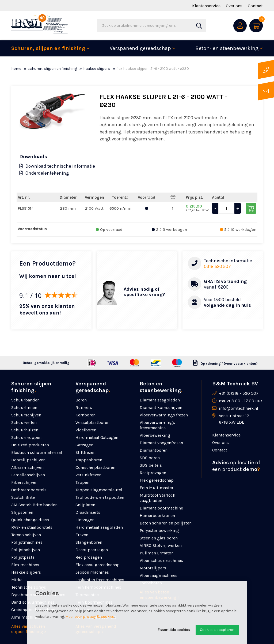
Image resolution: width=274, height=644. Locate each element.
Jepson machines (92, 572)
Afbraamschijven (27, 467)
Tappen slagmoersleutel (99, 490)
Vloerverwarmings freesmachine (157, 425)
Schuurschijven (26, 415)
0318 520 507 (217, 266)
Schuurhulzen (25, 430)
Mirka (17, 580)
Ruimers (84, 407)
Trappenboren (89, 460)
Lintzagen (85, 520)
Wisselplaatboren (92, 422)
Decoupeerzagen (92, 550)
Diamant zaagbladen (160, 400)
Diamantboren (154, 450)
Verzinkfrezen (88, 475)
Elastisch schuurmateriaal (37, 452)
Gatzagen (84, 445)
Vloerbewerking (155, 435)
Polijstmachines (27, 542)
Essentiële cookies (174, 630)
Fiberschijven (24, 482)
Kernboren (85, 415)
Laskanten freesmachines (100, 580)
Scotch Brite (23, 497)
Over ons (234, 6)
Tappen (82, 482)
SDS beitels (151, 465)
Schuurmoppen (26, 437)
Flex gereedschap (157, 480)
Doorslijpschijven (28, 460)
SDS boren (150, 458)
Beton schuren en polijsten (166, 523)
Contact (255, 6)
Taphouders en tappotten (100, 497)
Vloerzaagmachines (159, 575)
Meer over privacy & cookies (90, 617)
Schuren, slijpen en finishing (48, 48)
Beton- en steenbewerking (227, 48)
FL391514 (26, 208)
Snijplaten (85, 505)
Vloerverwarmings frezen (164, 415)
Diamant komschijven (161, 407)
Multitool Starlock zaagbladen (157, 498)
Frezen (82, 535)
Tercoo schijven (26, 535)
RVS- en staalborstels (32, 527)
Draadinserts (88, 512)
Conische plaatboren (95, 467)
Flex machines (25, 565)
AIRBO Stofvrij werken (161, 545)
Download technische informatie (57, 166)
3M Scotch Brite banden (34, 505)
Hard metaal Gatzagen (97, 437)
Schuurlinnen (24, 407)
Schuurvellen (24, 422)
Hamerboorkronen (157, 515)
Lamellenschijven (28, 475)
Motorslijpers (153, 568)
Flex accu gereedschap (98, 565)
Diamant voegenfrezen (161, 443)
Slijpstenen (22, 512)
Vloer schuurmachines (161, 560)
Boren (81, 400)
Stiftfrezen (85, 452)
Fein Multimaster (157, 488)
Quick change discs (30, 520)
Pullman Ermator (156, 553)
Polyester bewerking (159, 530)
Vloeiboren (86, 430)
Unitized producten (30, 445)
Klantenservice (206, 6)
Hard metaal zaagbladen (99, 527)
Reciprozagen (89, 557)
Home (16, 69)
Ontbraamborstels (29, 490)
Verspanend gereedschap (140, 48)
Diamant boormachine (161, 508)
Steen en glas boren (159, 538)
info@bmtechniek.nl (239, 408)
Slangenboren (89, 542)
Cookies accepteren (217, 630)
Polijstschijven (26, 550)
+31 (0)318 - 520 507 (239, 393)
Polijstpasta (23, 557)
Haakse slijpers (97, 69)
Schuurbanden (25, 400)
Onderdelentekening (44, 173)
